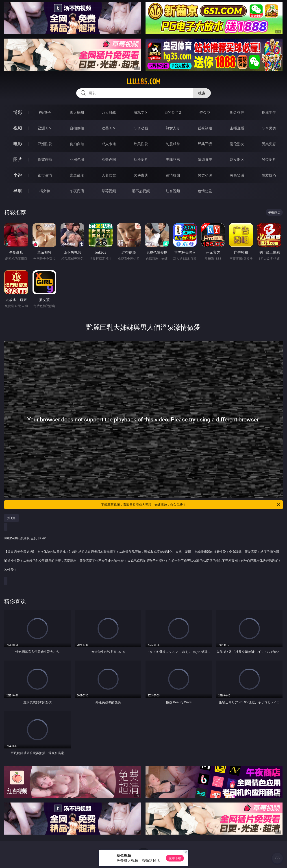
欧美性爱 (141, 144)
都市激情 (45, 175)
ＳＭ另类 (269, 128)
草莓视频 (109, 191)
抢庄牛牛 (269, 112)
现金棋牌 (237, 112)
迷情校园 (173, 175)
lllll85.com (143, 82)
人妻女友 (109, 175)
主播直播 (237, 128)
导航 (18, 191)
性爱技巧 (269, 175)
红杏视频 (173, 191)
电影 (18, 144)
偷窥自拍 (45, 159)
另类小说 (205, 175)
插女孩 (45, 191)
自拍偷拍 (77, 128)
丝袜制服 (205, 128)
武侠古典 (141, 175)
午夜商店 (77, 191)
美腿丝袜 (173, 159)
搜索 (202, 93)
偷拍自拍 (77, 144)
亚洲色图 (77, 159)
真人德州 (77, 112)
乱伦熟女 (237, 144)
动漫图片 (141, 159)
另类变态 (269, 144)
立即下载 (175, 858)
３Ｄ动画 (141, 128)
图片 (18, 159)
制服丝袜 (173, 144)
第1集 (11, 518)
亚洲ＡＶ (45, 128)
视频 (18, 128)
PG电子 (45, 112)
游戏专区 (141, 112)
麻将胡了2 (173, 112)
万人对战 (109, 112)
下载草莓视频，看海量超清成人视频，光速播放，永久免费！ (191, 505)
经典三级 (205, 144)
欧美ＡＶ (109, 128)
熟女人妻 (173, 128)
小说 (18, 175)
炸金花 (205, 112)
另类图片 (269, 159)
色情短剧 (205, 191)
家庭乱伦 (77, 175)
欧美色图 (109, 159)
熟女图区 (237, 159)
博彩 (18, 112)
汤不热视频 (141, 191)
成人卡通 (109, 144)
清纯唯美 (205, 159)
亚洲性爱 (45, 144)
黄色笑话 (237, 175)
